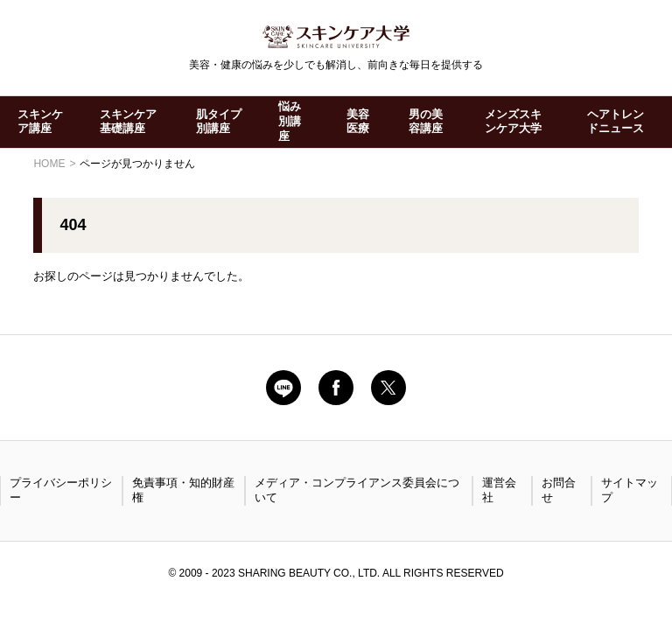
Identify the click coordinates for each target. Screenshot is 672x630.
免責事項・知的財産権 (183, 490)
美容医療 (358, 122)
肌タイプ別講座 (219, 122)
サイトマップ (630, 490)
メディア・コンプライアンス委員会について (357, 490)
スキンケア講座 (40, 122)
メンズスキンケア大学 (513, 122)
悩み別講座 (290, 121)
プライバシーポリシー (61, 490)
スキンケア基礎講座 (128, 122)
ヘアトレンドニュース (616, 122)
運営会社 (499, 490)
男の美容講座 (426, 122)
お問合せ (559, 490)
